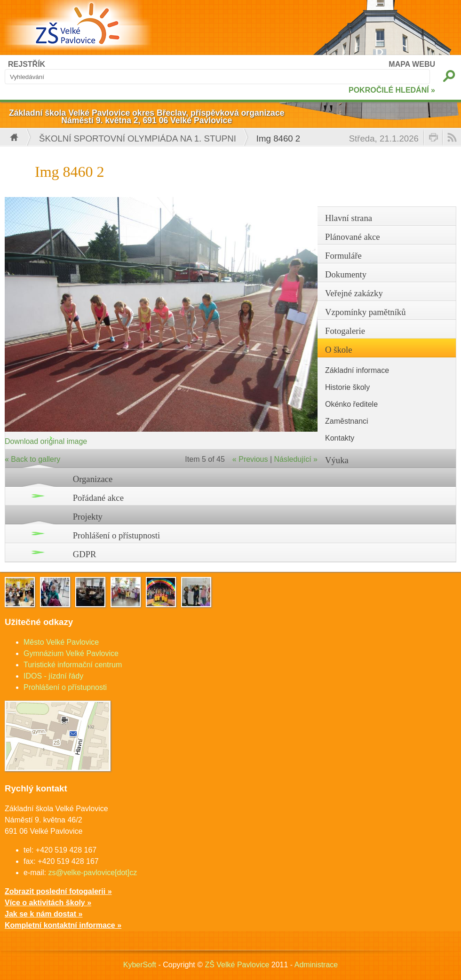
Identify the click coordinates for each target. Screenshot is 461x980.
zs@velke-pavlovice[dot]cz (92, 873)
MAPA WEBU (412, 64)
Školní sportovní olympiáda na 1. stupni (138, 138)
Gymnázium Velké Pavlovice (71, 653)
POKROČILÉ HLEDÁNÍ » (392, 90)
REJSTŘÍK (27, 64)
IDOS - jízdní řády (53, 676)
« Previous (250, 459)
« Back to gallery (32, 459)
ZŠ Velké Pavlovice (237, 965)
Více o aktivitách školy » (48, 903)
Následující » (296, 459)
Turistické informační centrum (73, 665)
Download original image (46, 441)
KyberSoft (140, 965)
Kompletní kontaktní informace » (63, 925)
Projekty (88, 517)
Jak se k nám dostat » (44, 914)
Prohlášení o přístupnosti (117, 535)
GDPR (85, 554)
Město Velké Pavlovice (61, 642)
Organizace (93, 479)
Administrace (316, 965)
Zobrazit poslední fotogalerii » (58, 891)
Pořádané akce (98, 498)
